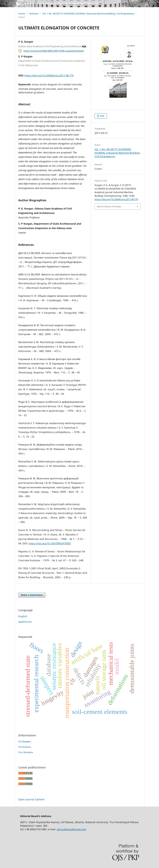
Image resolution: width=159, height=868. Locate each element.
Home (22, 14)
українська (25, 622)
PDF (102, 116)
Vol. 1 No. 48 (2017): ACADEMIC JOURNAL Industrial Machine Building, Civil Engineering (88, 14)
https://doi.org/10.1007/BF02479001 (50, 543)
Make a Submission (32, 595)
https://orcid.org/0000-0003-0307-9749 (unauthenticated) (54, 51)
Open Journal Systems (32, 799)
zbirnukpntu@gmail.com (71, 829)
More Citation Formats (109, 206)
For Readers (25, 742)
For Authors (25, 747)
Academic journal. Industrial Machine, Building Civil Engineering (61, 3)
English (23, 616)
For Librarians (26, 752)
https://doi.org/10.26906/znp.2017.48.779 (49, 75)
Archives (34, 14)
